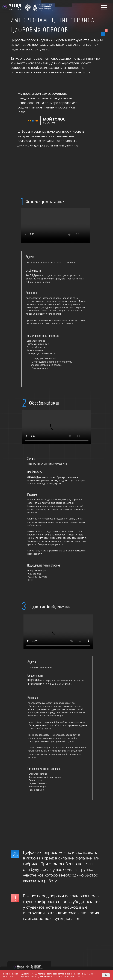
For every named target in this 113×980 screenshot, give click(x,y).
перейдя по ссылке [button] (75, 977)
